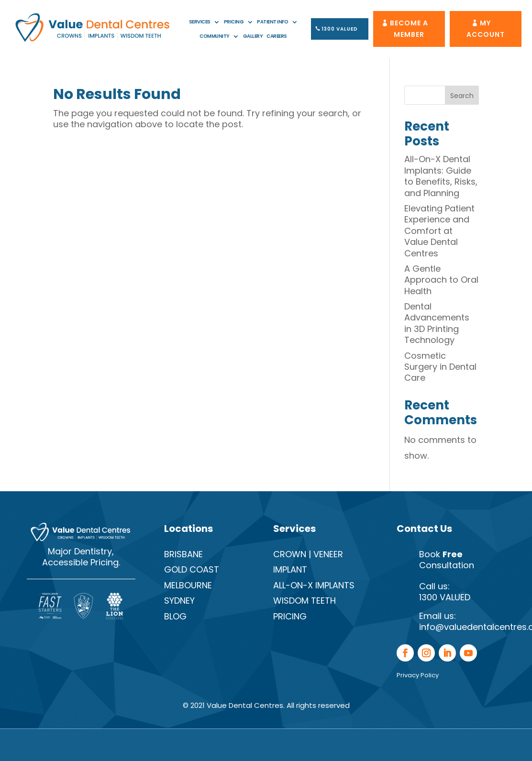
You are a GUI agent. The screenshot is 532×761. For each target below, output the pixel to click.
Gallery (253, 36)
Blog (175, 616)
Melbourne (188, 585)
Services (200, 22)
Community (215, 36)
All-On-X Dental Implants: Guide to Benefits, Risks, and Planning (441, 176)
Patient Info (272, 22)
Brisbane (183, 554)
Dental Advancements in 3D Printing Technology (437, 323)
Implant (290, 569)
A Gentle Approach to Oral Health (441, 280)
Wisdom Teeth (305, 601)
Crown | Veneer (308, 554)
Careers (277, 36)
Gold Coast (192, 569)
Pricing (234, 22)
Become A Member (409, 29)
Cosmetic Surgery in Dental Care (440, 367)
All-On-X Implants (314, 585)
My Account (486, 29)
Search (462, 96)
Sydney (179, 601)
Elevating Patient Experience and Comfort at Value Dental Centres (439, 231)
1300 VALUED (340, 29)
